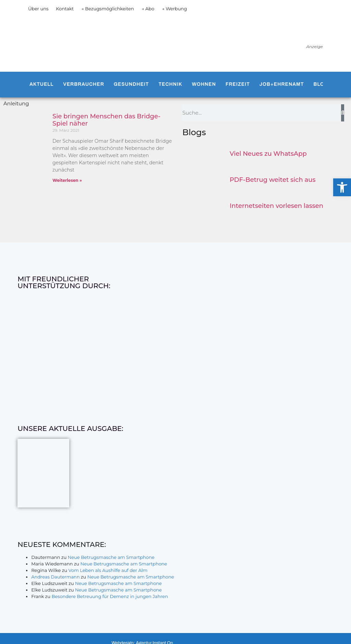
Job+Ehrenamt (282, 84)
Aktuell (41, 84)
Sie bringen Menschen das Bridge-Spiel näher (106, 120)
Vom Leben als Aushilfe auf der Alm (108, 570)
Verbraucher (83, 84)
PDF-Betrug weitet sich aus (273, 180)
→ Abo (148, 9)
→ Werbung (174, 9)
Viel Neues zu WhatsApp (268, 154)
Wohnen (204, 84)
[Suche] (343, 113)
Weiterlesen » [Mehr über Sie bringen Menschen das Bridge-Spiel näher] (67, 180)
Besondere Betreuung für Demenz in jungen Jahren (110, 596)
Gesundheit (131, 84)
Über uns (38, 9)
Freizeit (238, 84)
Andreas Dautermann (55, 577)
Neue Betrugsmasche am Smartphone (111, 557)
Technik (170, 84)
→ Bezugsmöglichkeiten (108, 9)
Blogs (323, 84)
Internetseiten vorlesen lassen (276, 206)
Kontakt (65, 9)
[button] (342, 187)
